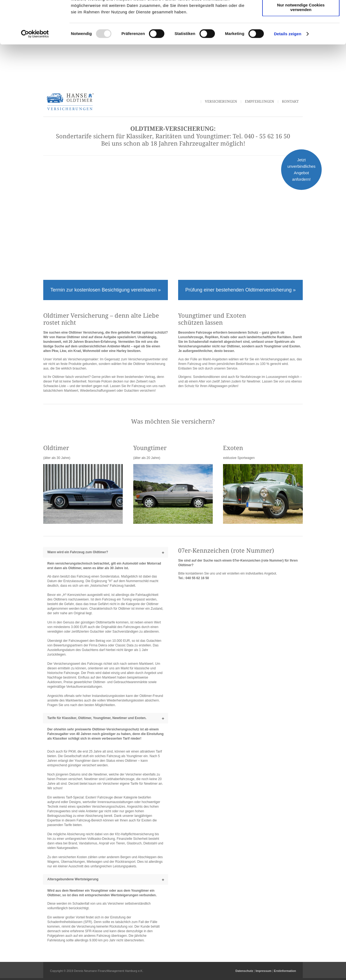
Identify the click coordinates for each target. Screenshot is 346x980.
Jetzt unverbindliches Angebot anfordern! (301, 170)
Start (192, 101)
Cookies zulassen (301, 13)
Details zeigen (287, 74)
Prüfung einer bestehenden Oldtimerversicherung (239, 290)
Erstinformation (285, 971)
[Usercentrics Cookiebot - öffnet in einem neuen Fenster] (35, 74)
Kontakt (290, 101)
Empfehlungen (259, 101)
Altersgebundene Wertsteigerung (73, 879)
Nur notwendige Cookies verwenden (301, 47)
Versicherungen (221, 101)
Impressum (263, 971)
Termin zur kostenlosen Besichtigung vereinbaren (104, 290)
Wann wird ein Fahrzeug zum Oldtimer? (78, 552)
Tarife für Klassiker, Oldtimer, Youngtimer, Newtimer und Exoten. (97, 718)
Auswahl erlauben (301, 29)
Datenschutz (244, 971)
